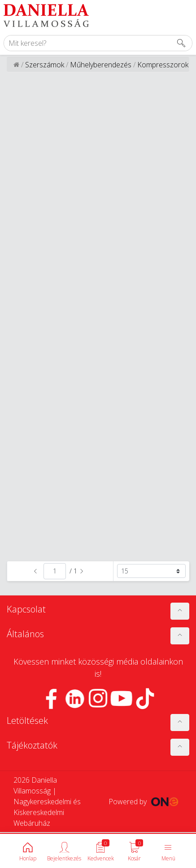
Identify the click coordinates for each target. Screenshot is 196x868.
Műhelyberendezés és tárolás (101, 70)
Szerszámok (45, 65)
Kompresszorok (163, 65)
